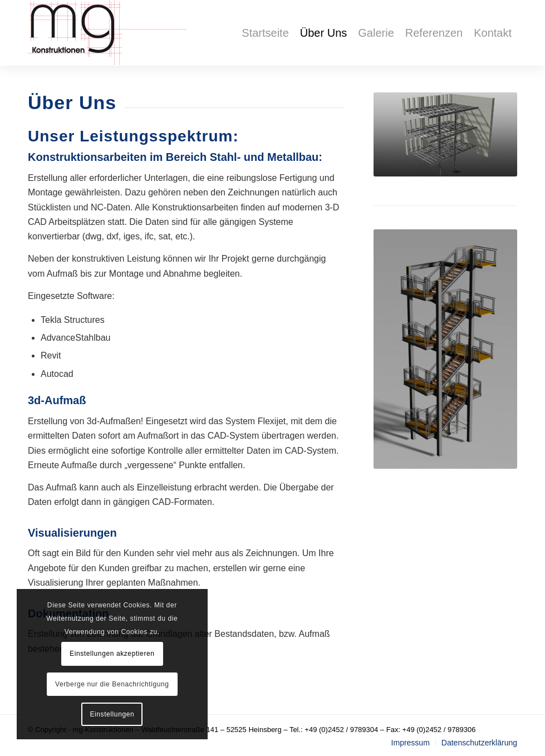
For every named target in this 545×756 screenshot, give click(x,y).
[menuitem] (265, 33)
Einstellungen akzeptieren (112, 654)
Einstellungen (112, 714)
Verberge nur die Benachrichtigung (112, 684)
